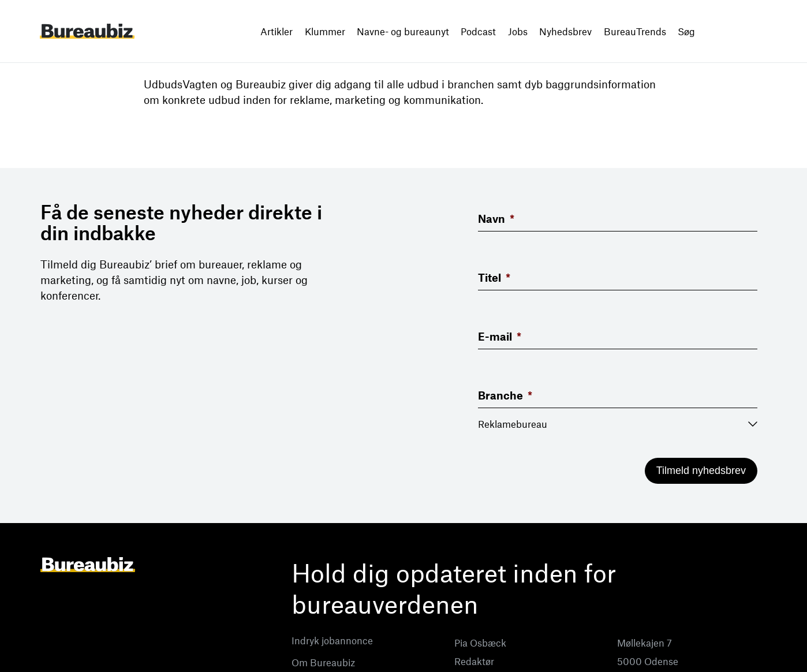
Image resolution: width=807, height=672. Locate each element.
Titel (494, 277)
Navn (496, 219)
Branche (505, 395)
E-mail (500, 336)
